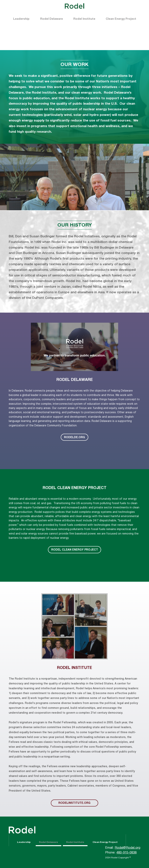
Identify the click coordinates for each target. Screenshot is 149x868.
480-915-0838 (126, 853)
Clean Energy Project (121, 19)
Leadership (21, 19)
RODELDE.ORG (74, 437)
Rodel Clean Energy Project (75, 550)
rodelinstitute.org (74, 803)
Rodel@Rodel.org (127, 848)
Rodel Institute (84, 19)
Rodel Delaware (52, 19)
